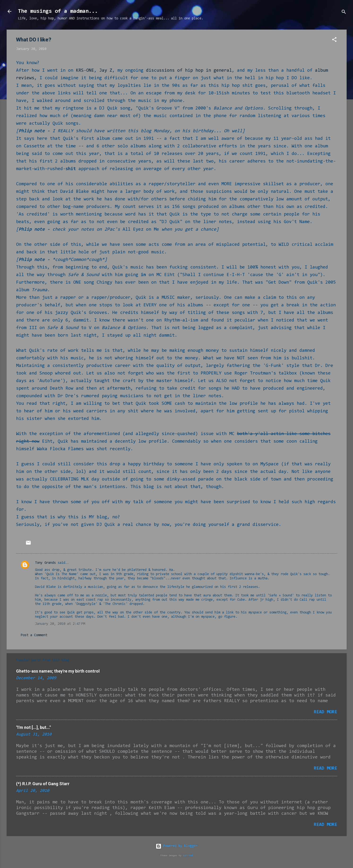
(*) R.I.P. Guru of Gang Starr (43, 784)
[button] (334, 41)
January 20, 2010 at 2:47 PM (60, 624)
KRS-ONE (85, 70)
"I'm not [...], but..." (33, 727)
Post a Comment (34, 635)
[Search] (344, 13)
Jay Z (106, 70)
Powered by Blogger (176, 846)
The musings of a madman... (58, 11)
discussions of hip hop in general (189, 70)
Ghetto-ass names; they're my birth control (58, 671)
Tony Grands (45, 563)
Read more (325, 712)
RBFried (188, 856)
